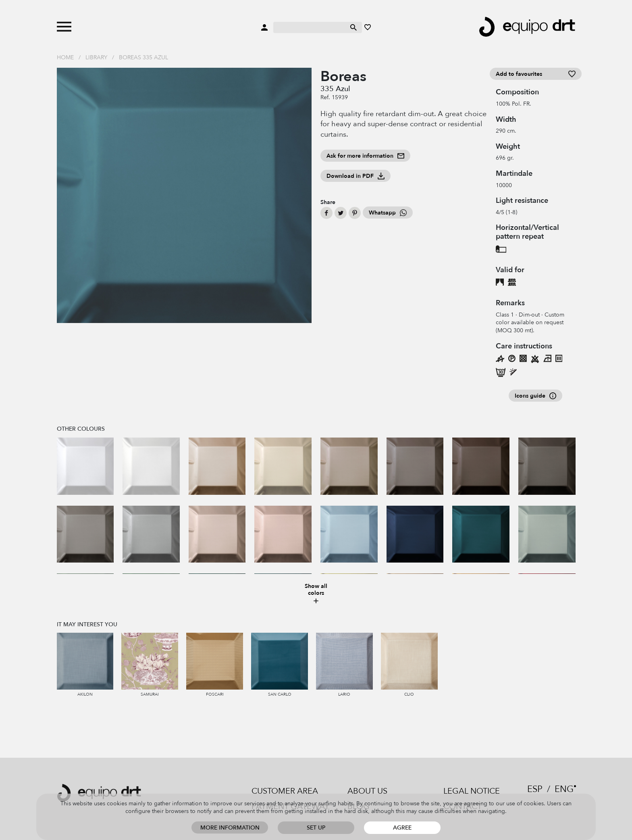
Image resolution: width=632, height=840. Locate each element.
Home (65, 57)
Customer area (285, 791)
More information (230, 828)
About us (367, 791)
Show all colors (316, 594)
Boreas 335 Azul (143, 57)
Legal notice (472, 791)
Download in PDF (355, 176)
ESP (535, 789)
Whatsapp (388, 213)
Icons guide (535, 396)
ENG (564, 789)
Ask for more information (365, 156)
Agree (402, 828)
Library (96, 57)
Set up (316, 828)
